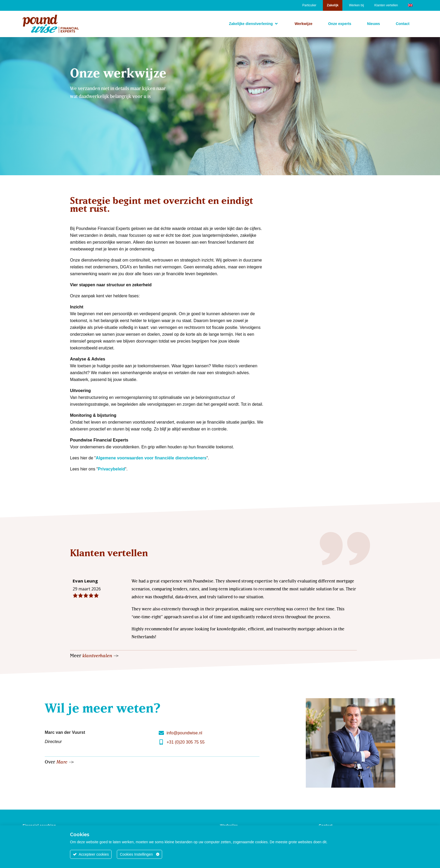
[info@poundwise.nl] (161, 733)
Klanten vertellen (386, 5)
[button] (254, 24)
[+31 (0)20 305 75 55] (161, 742)
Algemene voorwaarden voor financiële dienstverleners (151, 458)
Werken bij (356, 5)
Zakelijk (333, 5)
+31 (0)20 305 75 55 (186, 742)
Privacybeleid (111, 469)
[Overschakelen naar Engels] (410, 5)
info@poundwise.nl (184, 733)
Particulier (309, 5)
